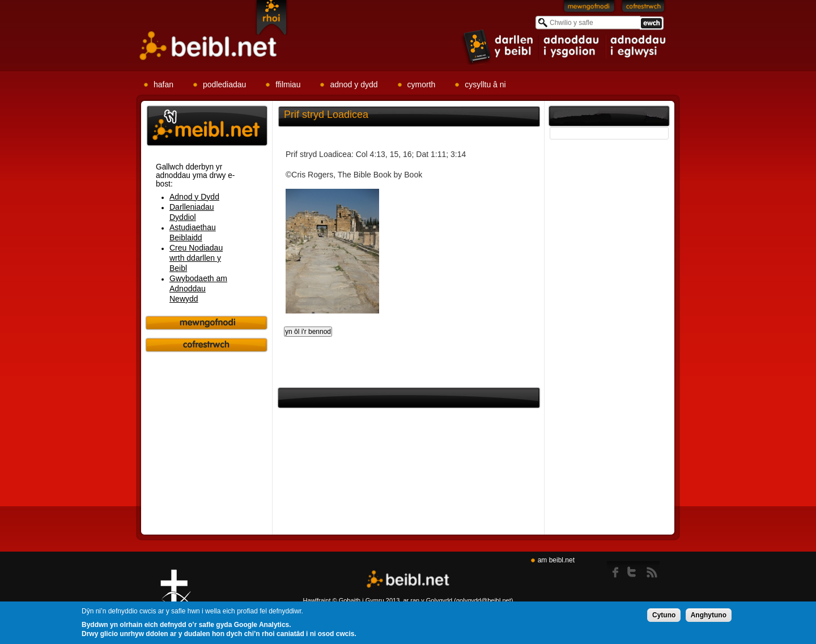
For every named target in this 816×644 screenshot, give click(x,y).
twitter (635, 570)
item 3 (637, 46)
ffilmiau (288, 84)
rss (652, 570)
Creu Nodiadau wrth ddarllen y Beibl (196, 258)
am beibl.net (556, 560)
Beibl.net (408, 580)
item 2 (572, 46)
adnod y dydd (354, 84)
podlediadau (224, 84)
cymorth (422, 84)
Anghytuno (709, 616)
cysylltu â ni (485, 84)
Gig (176, 599)
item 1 (499, 46)
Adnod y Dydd (194, 197)
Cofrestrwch (643, 9)
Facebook (616, 570)
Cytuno (664, 616)
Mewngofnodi (589, 9)
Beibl (209, 46)
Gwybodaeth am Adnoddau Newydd (198, 289)
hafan (163, 84)
